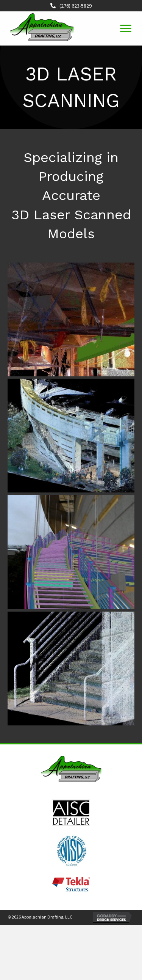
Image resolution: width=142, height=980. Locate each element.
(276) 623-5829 (74, 6)
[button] (126, 28)
